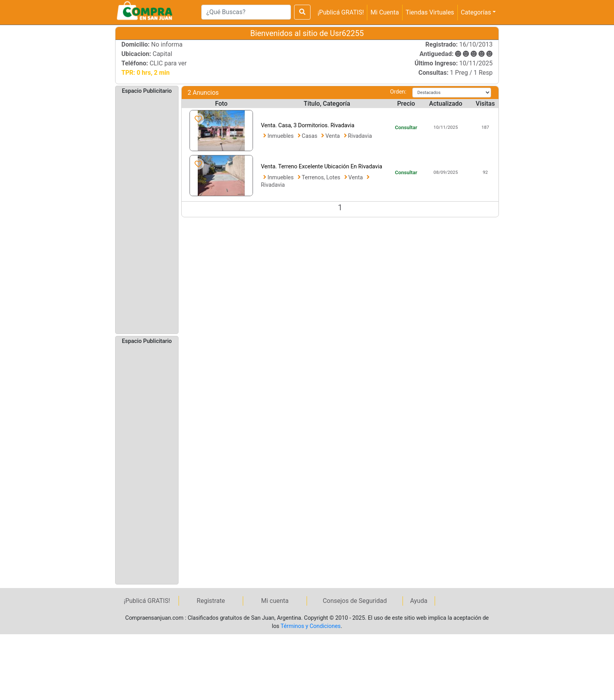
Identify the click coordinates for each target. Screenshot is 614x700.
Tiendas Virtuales (430, 12)
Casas (310, 136)
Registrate (211, 601)
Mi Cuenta (385, 12)
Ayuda (419, 601)
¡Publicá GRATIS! (341, 12)
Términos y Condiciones (311, 626)
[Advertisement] (147, 213)
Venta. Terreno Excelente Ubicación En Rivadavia (321, 167)
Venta (333, 136)
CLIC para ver (168, 63)
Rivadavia (360, 136)
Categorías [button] (476, 12)
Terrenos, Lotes (322, 178)
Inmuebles (281, 136)
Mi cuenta (275, 601)
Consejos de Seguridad (355, 601)
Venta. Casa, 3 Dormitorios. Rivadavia (308, 125)
